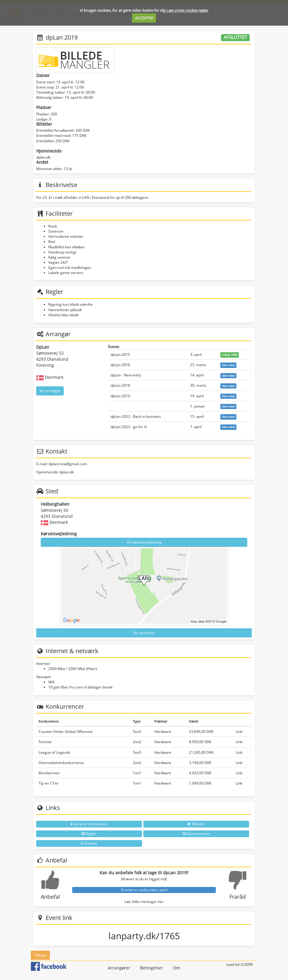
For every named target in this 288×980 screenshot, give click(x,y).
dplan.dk (43, 157)
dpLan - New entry (126, 375)
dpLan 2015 (120, 355)
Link (239, 732)
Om (177, 968)
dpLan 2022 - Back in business (136, 416)
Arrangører (119, 968)
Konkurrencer (196, 834)
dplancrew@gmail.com (68, 464)
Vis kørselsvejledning (144, 542)
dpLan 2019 (120, 396)
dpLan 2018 (120, 385)
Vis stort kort (144, 633)
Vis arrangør (50, 391)
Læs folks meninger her (144, 902)
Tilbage (40, 955)
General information (89, 824)
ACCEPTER (144, 18)
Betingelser (152, 968)
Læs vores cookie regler (187, 10)
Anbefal (50, 897)
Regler (89, 834)
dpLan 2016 (120, 365)
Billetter (196, 824)
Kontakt (89, 843)
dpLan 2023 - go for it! (129, 427)
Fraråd (238, 897)
